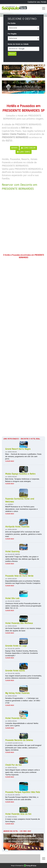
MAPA (15, 148)
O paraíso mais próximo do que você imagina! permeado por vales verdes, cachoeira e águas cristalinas (23, 748)
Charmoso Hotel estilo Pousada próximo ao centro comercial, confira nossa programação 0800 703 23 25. (23, 606)
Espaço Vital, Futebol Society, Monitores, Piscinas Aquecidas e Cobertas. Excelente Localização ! (22, 653)
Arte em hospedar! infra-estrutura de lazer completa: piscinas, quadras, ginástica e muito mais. (23, 534)
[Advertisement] (23, 223)
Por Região (12, 34)
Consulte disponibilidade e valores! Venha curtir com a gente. (22, 725)
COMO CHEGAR (28, 148)
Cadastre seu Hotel (37, 2)
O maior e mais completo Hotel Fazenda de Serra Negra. (23, 820)
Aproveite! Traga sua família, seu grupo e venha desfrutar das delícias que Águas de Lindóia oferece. (22, 559)
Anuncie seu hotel (11, 831)
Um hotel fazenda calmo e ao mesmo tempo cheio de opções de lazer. (23, 629)
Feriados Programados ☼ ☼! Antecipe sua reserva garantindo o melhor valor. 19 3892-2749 (23, 701)
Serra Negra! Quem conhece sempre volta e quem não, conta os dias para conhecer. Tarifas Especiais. (22, 772)
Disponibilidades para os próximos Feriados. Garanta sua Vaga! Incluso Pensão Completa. (23, 582)
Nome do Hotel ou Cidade (18, 44)
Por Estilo (12, 23)
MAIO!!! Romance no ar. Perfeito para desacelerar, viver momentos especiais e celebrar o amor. (21, 509)
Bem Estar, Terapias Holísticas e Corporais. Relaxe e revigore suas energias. (22, 480)
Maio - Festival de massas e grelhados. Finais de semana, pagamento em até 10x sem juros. (23, 456)
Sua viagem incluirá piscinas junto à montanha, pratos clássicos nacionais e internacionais (23, 677)
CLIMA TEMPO (24, 152)
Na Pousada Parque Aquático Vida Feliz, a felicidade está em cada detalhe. (22, 798)
